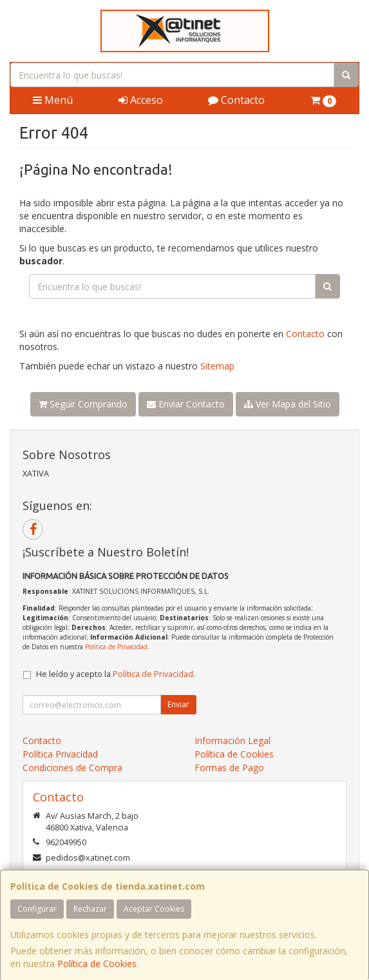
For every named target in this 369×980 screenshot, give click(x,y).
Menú (53, 100)
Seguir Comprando (83, 404)
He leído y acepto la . (116, 674)
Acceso (141, 100)
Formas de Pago (229, 768)
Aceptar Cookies (154, 909)
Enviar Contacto (186, 404)
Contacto (236, 100)
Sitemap (217, 366)
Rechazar (90, 909)
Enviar (178, 704)
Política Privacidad (60, 754)
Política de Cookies (97, 964)
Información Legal (232, 740)
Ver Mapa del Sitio (288, 404)
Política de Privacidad (116, 647)
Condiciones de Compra (72, 768)
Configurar (37, 909)
